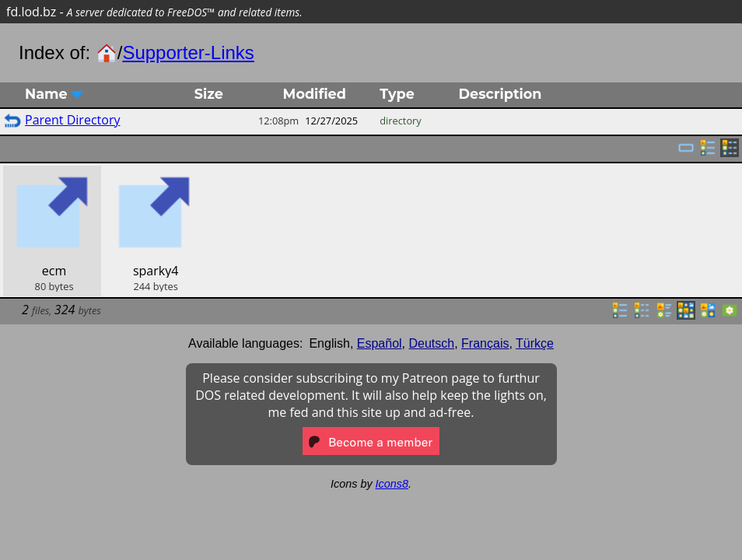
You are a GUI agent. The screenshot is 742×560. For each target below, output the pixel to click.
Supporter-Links (188, 52)
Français (485, 343)
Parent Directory (72, 120)
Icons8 (392, 484)
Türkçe (535, 343)
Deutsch (432, 343)
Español (380, 343)
